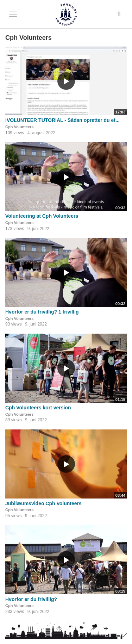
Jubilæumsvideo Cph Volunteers (43, 503)
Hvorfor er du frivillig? (31, 599)
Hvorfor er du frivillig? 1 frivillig (42, 312)
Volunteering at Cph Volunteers (42, 216)
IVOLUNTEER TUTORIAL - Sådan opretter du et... (62, 120)
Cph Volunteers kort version (38, 408)
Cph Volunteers (19, 127)
